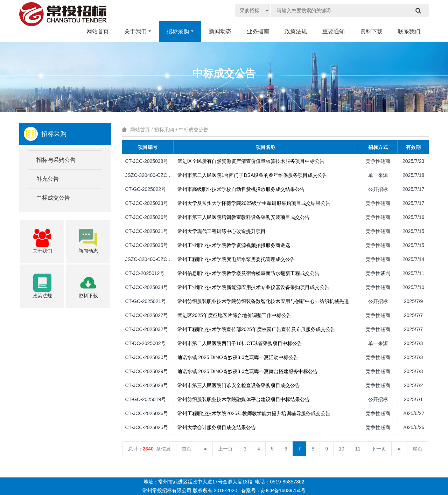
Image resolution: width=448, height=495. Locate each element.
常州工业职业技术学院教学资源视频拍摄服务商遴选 (234, 245)
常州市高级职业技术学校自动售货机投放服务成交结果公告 (241, 189)
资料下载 (371, 31)
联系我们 (409, 31)
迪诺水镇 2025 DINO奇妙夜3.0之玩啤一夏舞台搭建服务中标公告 (248, 371)
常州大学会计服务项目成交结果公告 (217, 427)
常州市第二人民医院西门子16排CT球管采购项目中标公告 (240, 343)
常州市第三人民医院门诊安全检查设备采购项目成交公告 (239, 385)
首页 (187, 449)
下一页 (379, 449)
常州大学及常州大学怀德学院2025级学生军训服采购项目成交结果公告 (254, 203)
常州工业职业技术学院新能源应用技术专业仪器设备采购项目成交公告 (253, 287)
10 (342, 449)
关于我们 (135, 31)
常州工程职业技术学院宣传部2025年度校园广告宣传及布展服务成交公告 (256, 329)
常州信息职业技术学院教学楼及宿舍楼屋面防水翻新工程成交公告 (248, 273)
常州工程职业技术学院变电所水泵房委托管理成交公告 (236, 259)
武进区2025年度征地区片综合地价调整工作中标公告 (234, 315)
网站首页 (140, 130)
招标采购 (178, 31)
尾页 (418, 449)
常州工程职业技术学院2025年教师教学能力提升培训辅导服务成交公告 (254, 413)
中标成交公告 (194, 130)
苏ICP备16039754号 (283, 490)
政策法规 (296, 31)
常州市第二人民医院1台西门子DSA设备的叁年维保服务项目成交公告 (253, 175)
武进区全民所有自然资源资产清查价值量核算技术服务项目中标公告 (251, 161)
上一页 (225, 449)
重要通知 (334, 31)
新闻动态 (220, 31)
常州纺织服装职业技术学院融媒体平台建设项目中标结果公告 (244, 399)
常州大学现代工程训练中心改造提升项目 (222, 231)
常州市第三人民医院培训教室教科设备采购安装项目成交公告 (244, 217)
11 (358, 449)
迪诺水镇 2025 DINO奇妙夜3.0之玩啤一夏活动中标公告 (238, 357)
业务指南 (258, 31)
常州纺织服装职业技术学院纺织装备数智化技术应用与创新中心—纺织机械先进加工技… (273, 301)
